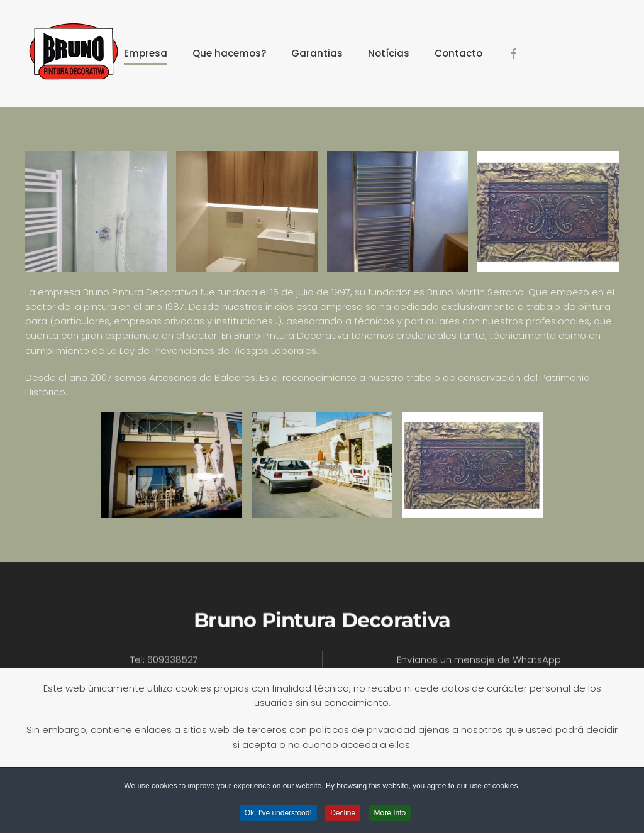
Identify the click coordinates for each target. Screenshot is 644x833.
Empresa (146, 53)
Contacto (458, 53)
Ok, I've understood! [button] (278, 815)
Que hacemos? (229, 53)
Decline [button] (343, 815)
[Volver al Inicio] (72, 53)
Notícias (389, 53)
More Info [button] (390, 815)
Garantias (317, 53)
